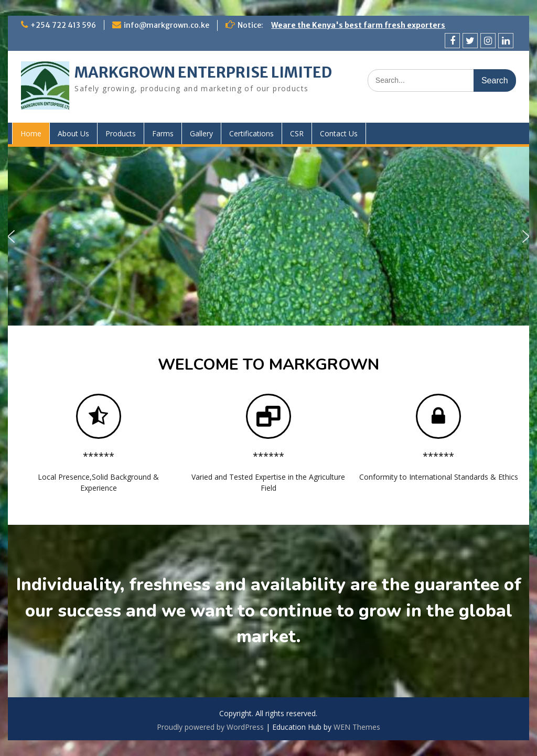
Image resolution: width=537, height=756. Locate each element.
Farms (163, 133)
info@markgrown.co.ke (167, 25)
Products (121, 133)
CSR (297, 133)
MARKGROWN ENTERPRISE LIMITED (203, 72)
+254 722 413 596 (63, 25)
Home (31, 133)
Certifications (251, 133)
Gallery (201, 133)
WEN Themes (357, 727)
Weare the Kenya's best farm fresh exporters (358, 25)
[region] (268, 236)
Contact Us (339, 133)
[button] (11, 236)
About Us (73, 133)
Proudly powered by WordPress (210, 727)
